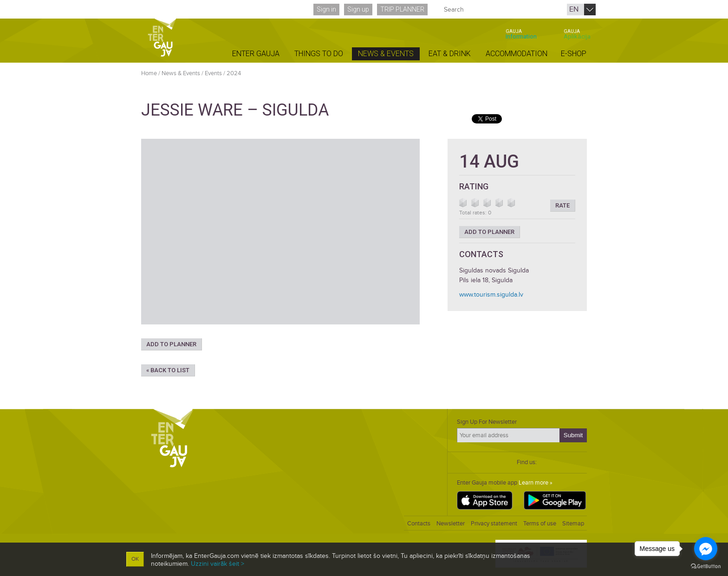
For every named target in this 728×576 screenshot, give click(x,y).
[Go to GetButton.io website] (706, 566)
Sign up (358, 9)
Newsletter (451, 524)
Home (149, 73)
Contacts (419, 524)
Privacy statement (494, 524)
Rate (562, 205)
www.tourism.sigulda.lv (491, 294)
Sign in (326, 9)
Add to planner (171, 344)
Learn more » (536, 483)
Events (213, 73)
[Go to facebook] (706, 549)
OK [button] (135, 559)
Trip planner (402, 9)
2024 (234, 73)
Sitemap (573, 524)
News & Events (181, 73)
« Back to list (168, 370)
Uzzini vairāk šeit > (218, 564)
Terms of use (540, 524)
